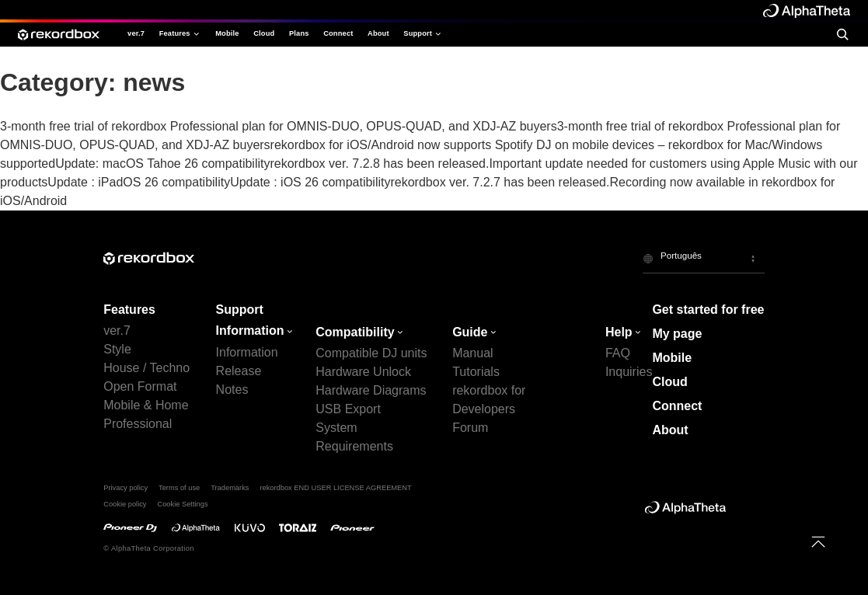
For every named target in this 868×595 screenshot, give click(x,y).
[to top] (818, 542)
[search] (842, 34)
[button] (704, 258)
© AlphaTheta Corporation (149, 548)
